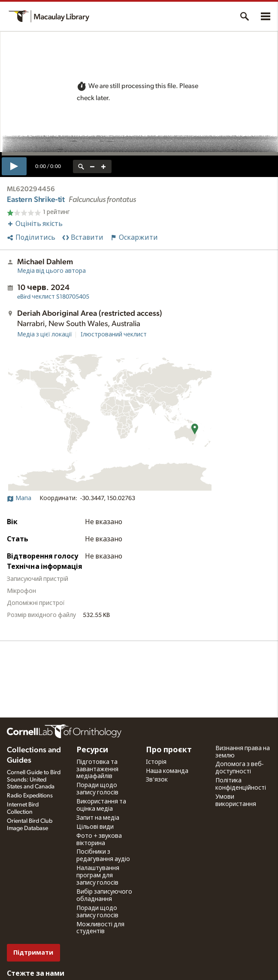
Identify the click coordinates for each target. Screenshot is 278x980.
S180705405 (53, 297)
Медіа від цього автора (51, 271)
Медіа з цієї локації (45, 335)
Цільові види (95, 827)
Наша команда (167, 771)
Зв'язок (157, 780)
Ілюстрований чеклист (114, 335)
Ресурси (92, 750)
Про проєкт (169, 750)
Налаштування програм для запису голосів (98, 876)
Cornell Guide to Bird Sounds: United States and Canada (34, 780)
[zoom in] (103, 166)
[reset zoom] (81, 166)
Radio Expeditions (30, 796)
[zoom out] (92, 166)
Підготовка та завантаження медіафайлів (97, 769)
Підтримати (33, 953)
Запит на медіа (98, 818)
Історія (156, 762)
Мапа (19, 498)
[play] (14, 166)
